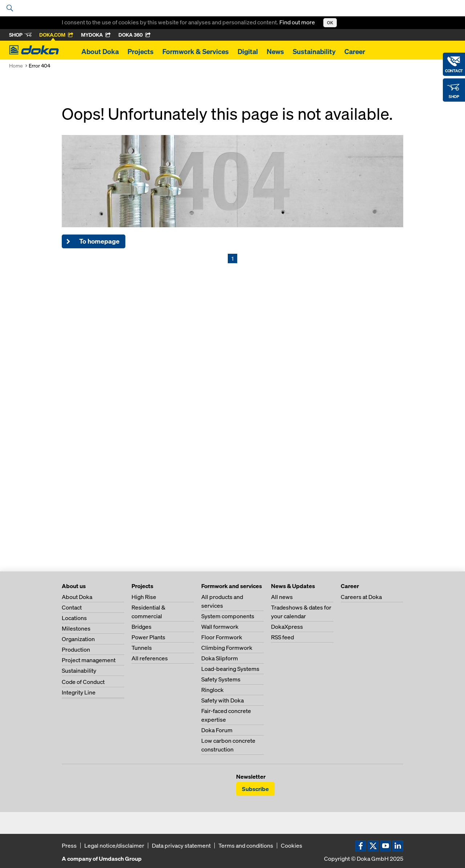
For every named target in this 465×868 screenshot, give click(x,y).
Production (76, 649)
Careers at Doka (361, 597)
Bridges (141, 627)
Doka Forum (217, 730)
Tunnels (142, 648)
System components (228, 616)
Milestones (76, 628)
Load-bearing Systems (230, 669)
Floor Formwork (222, 637)
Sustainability (314, 52)
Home (16, 66)
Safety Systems (221, 679)
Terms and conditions (246, 845)
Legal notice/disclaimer (114, 845)
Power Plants (148, 637)
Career (355, 52)
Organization (78, 639)
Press (69, 845)
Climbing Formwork (227, 648)
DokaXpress (287, 627)
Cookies (292, 845)
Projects (141, 52)
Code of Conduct (83, 682)
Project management (89, 660)
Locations (74, 618)
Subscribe (255, 789)
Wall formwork (220, 627)
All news (282, 597)
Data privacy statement (181, 845)
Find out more (298, 22)
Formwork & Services (196, 52)
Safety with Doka (223, 700)
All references (150, 658)
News (275, 52)
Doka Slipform (220, 658)
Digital (248, 52)
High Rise (144, 597)
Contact (72, 607)
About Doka (100, 52)
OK (330, 23)
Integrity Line (79, 692)
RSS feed (282, 637)
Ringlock (213, 690)
